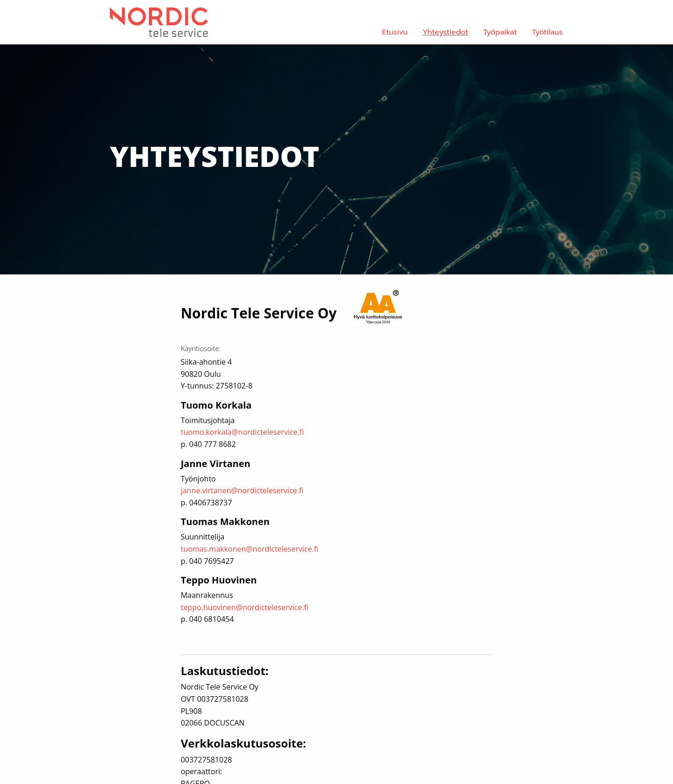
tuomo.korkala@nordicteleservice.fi (243, 432)
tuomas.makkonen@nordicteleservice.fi (250, 549)
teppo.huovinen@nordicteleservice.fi (245, 607)
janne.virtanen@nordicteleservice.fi (242, 490)
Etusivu (395, 32)
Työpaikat (500, 32)
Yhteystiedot (445, 32)
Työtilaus (547, 32)
